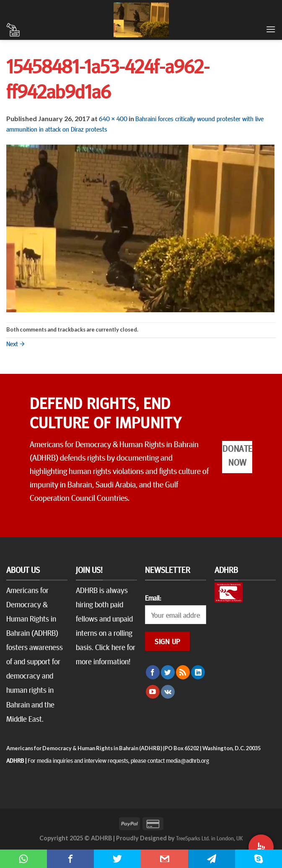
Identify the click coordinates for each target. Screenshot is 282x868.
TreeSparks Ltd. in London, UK (209, 838)
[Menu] (271, 29)
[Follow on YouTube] (153, 692)
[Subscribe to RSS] (183, 672)
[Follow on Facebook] (153, 672)
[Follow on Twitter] (168, 672)
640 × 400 (113, 118)
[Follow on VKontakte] (168, 692)
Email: (153, 598)
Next (16, 343)
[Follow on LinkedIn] (198, 672)
